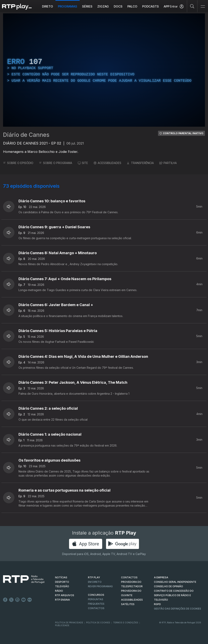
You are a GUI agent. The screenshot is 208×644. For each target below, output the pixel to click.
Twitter (11, 600)
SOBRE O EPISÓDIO (18, 163)
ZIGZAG (103, 6)
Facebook (5, 600)
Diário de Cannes (26, 135)
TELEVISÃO (62, 586)
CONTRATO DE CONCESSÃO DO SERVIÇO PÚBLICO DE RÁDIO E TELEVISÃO (174, 595)
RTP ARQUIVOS (65, 595)
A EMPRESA (161, 577)
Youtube (24, 600)
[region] (104, 70)
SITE (83, 163)
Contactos (96, 608)
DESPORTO (62, 582)
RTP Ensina (62, 600)
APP (167, 6)
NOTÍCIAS (61, 577)
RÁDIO (59, 591)
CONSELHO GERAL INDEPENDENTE (175, 582)
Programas (68, 6)
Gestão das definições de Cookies (178, 609)
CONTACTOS (129, 577)
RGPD (157, 604)
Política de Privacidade (69, 623)
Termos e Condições (126, 623)
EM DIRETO (95, 582)
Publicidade (62, 625)
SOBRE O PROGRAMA (56, 163)
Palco (132, 6)
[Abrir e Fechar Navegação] (203, 7)
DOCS (118, 6)
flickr (30, 600)
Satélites (128, 604)
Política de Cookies (98, 623)
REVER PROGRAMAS (100, 586)
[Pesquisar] (192, 6)
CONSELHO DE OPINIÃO (168, 586)
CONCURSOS (96, 595)
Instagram (17, 600)
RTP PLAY (94, 577)
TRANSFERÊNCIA (140, 163)
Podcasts (151, 6)
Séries (87, 6)
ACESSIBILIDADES (107, 163)
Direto (48, 6)
